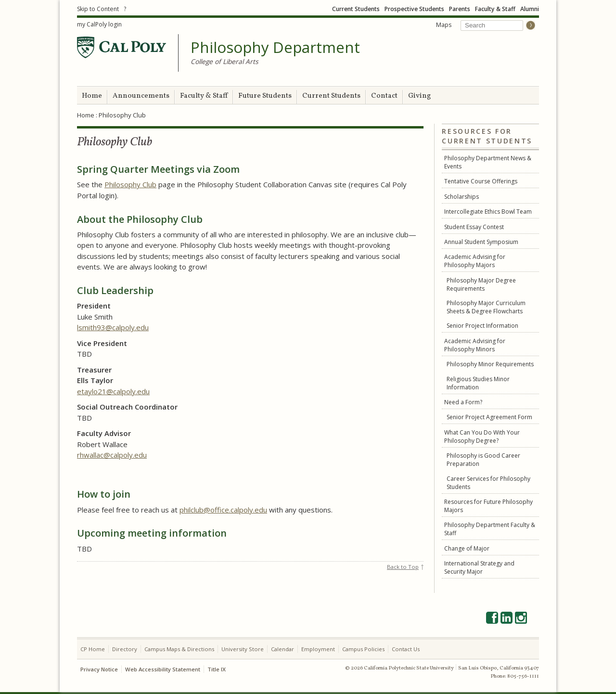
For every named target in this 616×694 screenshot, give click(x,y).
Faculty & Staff (495, 9)
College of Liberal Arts (225, 61)
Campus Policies (363, 649)
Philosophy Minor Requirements (490, 364)
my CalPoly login (99, 24)
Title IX (217, 669)
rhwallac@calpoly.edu (112, 455)
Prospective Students (414, 9)
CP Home (93, 649)
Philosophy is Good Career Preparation (483, 460)
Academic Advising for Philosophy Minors (475, 345)
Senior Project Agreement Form (489, 417)
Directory (125, 649)
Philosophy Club (130, 184)
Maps (444, 25)
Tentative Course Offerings (481, 181)
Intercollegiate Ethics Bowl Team (488, 212)
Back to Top (403, 567)
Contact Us (406, 649)
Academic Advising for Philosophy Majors (475, 261)
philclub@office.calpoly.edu (223, 510)
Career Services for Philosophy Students (488, 483)
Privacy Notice (99, 669)
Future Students (265, 96)
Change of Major (467, 548)
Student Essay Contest (474, 227)
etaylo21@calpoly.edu (113, 391)
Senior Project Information (482, 326)
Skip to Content (98, 9)
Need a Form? (463, 402)
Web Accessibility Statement (163, 669)
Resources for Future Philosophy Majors (488, 506)
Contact (384, 96)
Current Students (356, 9)
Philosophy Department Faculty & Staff (490, 529)
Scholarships (462, 197)
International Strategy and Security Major (479, 567)
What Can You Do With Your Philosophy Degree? (482, 437)
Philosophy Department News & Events (488, 162)
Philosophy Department (275, 48)
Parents (460, 9)
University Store (243, 649)
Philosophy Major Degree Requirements (481, 284)
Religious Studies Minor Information (478, 383)
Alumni (530, 9)
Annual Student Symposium (481, 242)
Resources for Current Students (487, 136)
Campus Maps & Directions (179, 649)
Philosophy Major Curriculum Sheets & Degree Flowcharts (486, 307)
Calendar (282, 649)
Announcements (141, 96)
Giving (419, 96)
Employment (318, 649)
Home (92, 96)
